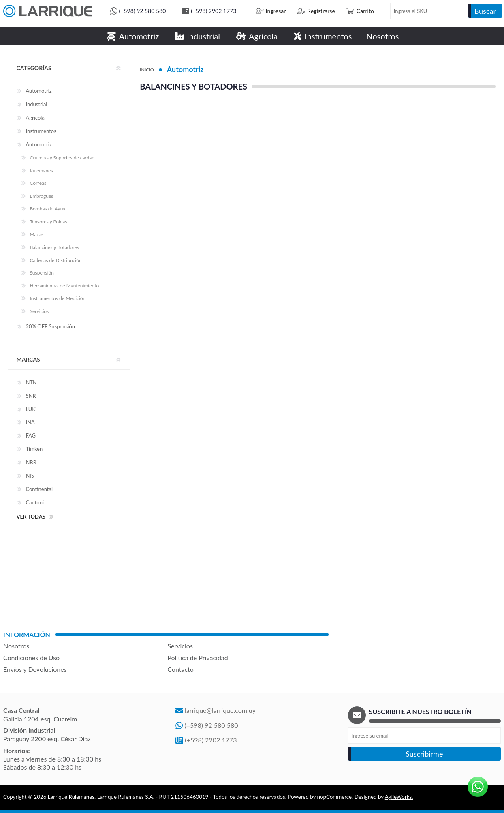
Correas (38, 183)
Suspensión (42, 273)
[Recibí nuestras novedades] (424, 736)
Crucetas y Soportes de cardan (62, 158)
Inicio (147, 70)
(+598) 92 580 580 (143, 11)
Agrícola (35, 118)
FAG (31, 435)
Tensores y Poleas (48, 222)
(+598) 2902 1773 (214, 11)
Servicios (39, 311)
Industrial (36, 104)
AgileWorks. (399, 797)
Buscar (485, 11)
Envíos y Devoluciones (35, 669)
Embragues (41, 196)
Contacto (180, 669)
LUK (31, 409)
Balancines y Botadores (54, 247)
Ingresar (276, 11)
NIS (30, 476)
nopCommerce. (335, 797)
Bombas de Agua (47, 209)
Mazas (36, 234)
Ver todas (31, 517)
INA (30, 422)
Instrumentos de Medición (58, 298)
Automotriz (185, 69)
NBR (31, 462)
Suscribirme (424, 754)
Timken (34, 449)
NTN (31, 382)
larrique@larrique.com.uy (220, 710)
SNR (31, 396)
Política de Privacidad (198, 657)
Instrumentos (41, 131)
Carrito (365, 11)
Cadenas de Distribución (56, 260)
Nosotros (16, 646)
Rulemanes (41, 171)
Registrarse (321, 11)
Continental (39, 489)
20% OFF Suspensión (50, 326)
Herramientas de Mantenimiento (64, 286)
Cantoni (35, 502)
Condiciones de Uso (31, 657)
